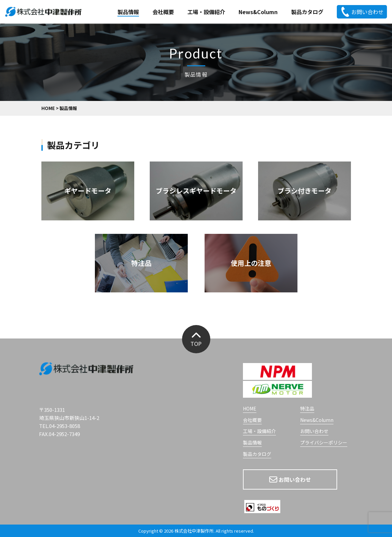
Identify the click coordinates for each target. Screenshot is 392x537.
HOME (250, 409)
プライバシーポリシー (324, 443)
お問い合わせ (362, 12)
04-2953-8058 (65, 426)
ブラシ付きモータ (305, 191)
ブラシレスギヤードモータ (196, 191)
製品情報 (128, 12)
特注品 (141, 263)
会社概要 (163, 12)
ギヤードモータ (88, 191)
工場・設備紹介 (206, 12)
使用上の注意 (251, 263)
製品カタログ (307, 12)
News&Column (258, 12)
